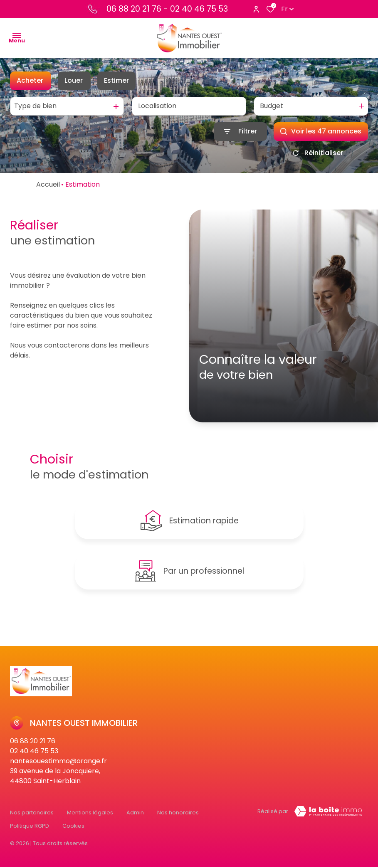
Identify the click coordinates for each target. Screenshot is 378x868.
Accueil (48, 184)
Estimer (116, 80)
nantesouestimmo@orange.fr (58, 772)
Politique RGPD (30, 829)
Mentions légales (90, 821)
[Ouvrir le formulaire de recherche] (240, 132)
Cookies (73, 829)
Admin (135, 821)
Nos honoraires (178, 821)
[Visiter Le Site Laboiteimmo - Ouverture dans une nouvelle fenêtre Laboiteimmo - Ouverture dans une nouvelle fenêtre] (328, 823)
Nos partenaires (32, 821)
